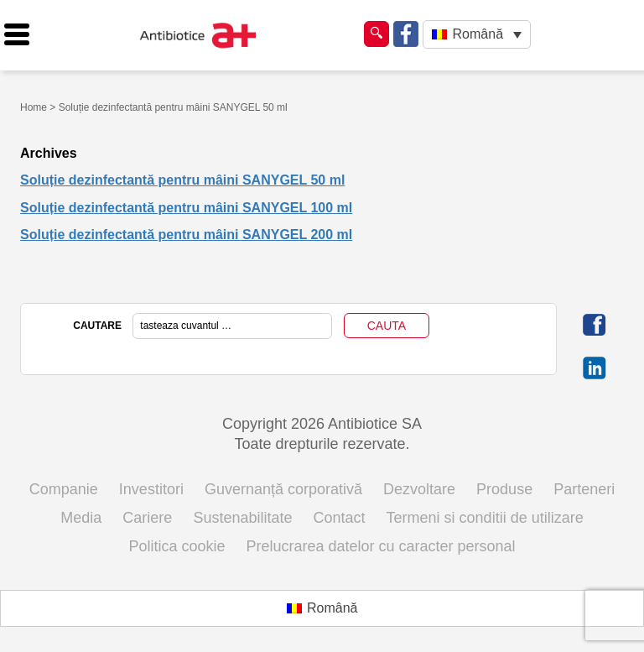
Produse (504, 489)
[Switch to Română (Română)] (322, 608)
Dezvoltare (419, 489)
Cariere (147, 518)
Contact (340, 518)
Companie (64, 489)
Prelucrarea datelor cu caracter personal (380, 546)
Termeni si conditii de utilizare (485, 518)
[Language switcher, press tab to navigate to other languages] (477, 35)
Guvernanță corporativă (283, 489)
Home (34, 107)
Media (81, 518)
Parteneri (584, 489)
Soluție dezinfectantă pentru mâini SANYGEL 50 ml (182, 180)
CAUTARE (97, 326)
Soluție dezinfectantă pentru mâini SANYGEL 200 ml (186, 235)
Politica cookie (177, 546)
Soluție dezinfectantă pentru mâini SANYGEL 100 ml (186, 208)
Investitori (151, 489)
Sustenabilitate (242, 518)
